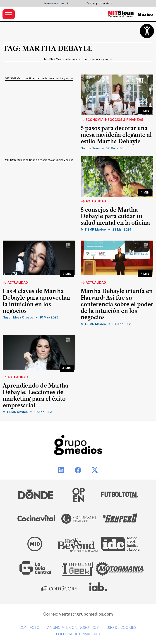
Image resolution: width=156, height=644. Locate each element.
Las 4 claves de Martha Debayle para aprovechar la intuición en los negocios (37, 301)
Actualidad (93, 201)
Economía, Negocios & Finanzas (112, 120)
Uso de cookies (121, 628)
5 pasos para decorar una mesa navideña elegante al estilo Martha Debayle (116, 135)
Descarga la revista (99, 3)
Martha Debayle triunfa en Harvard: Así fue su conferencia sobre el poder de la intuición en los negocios (117, 304)
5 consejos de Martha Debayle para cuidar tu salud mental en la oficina (115, 216)
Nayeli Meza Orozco (18, 317)
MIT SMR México (93, 229)
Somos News (90, 148)
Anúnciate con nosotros (73, 628)
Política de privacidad (78, 634)
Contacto (29, 628)
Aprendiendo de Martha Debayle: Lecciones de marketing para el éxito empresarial (35, 395)
